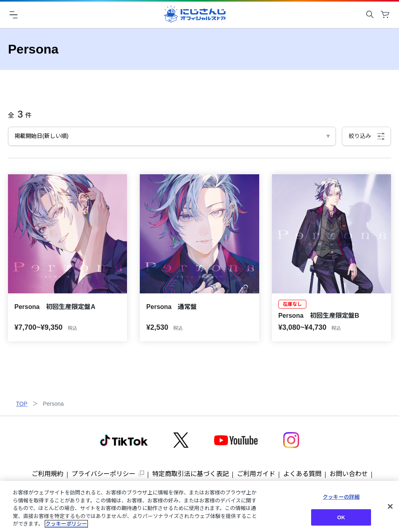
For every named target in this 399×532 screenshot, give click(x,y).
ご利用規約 (48, 474)
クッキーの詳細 (341, 497)
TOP (22, 404)
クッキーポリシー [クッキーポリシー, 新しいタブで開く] (66, 524)
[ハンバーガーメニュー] (14, 14)
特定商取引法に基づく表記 (191, 474)
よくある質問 (302, 474)
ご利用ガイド (256, 474)
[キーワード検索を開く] (370, 14)
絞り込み (360, 136)
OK (341, 517)
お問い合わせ (349, 474)
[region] (199, 506)
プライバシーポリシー (103, 474)
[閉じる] (390, 506)
